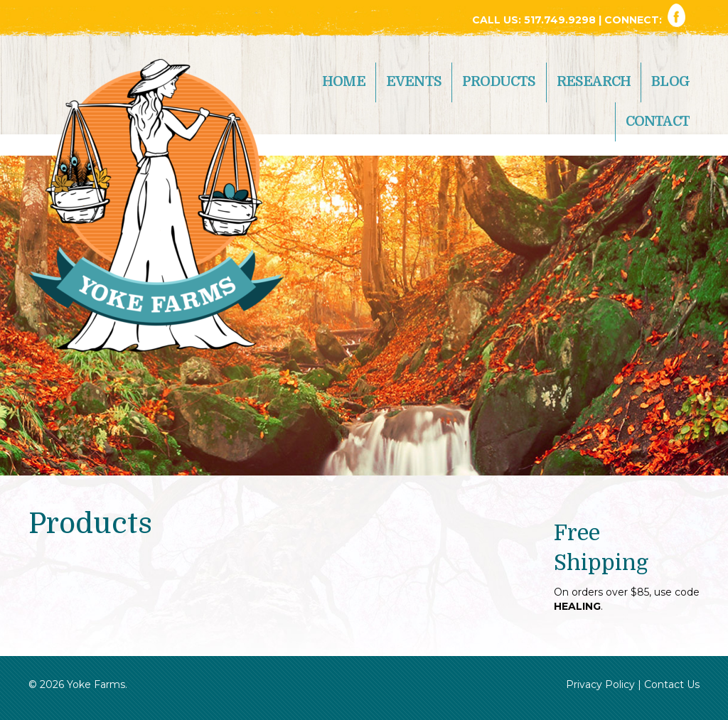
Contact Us (672, 684)
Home (344, 82)
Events (414, 82)
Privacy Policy (600, 684)
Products (499, 82)
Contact (658, 122)
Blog (670, 82)
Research (594, 82)
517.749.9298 (561, 20)
